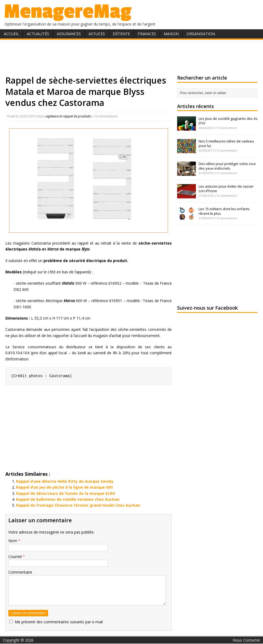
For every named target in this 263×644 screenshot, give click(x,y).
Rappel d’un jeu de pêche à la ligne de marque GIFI (64, 487)
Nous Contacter (246, 640)
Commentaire (20, 572)
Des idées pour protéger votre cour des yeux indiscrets (227, 166)
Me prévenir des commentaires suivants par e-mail (59, 622)
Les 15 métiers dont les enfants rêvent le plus (224, 211)
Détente (121, 34)
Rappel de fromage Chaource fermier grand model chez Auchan (78, 505)
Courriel (16, 557)
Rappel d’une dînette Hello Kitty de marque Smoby (65, 481)
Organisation (201, 34)
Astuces (97, 34)
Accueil (11, 34)
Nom (13, 541)
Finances (147, 34)
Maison (171, 34)
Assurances (69, 34)
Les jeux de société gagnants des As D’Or (228, 121)
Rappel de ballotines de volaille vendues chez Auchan (68, 499)
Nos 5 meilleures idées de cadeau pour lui (226, 143)
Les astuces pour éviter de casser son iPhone (226, 189)
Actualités (38, 34)
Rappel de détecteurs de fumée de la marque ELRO (66, 493)
